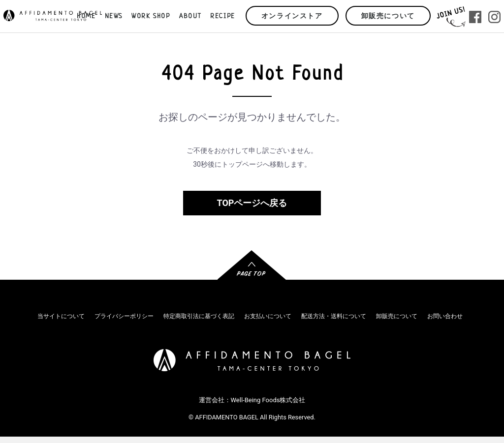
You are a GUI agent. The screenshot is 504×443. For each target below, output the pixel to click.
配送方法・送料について (334, 316)
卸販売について (388, 16)
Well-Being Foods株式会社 (268, 400)
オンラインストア (292, 16)
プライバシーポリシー (124, 316)
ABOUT (190, 16)
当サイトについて (61, 316)
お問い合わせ (445, 316)
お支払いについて (268, 316)
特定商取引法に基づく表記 (199, 316)
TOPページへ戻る (252, 203)
